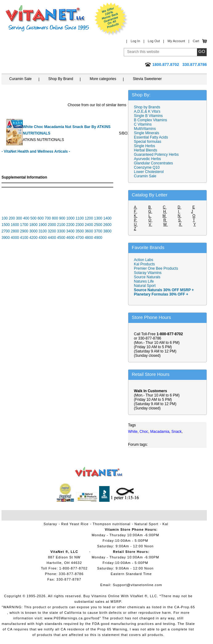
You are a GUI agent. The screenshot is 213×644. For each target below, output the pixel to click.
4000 (15, 238)
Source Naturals (147, 277)
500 (34, 218)
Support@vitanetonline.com (137, 585)
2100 (61, 225)
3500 (80, 231)
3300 (61, 231)
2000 (52, 225)
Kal (165, 524)
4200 (33, 238)
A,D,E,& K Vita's (147, 111)
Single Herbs (145, 146)
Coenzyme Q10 (147, 167)
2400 (89, 225)
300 (19, 218)
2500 (98, 225)
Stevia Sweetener (147, 79)
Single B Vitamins (148, 116)
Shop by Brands (149, 107)
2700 (6, 231)
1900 (43, 225)
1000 (70, 218)
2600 (108, 225)
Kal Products (144, 264)
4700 (80, 238)
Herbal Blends (145, 150)
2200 (70, 225)
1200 (89, 218)
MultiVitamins (145, 129)
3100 (43, 231)
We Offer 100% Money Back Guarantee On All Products (111, 19)
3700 (98, 231)
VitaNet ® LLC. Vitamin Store (99, 472)
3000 (33, 231)
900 (62, 218)
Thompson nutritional (112, 524)
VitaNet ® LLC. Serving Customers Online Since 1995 (47, 18)
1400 (108, 218)
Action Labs (144, 260)
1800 (33, 225)
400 (26, 218)
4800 (89, 238)
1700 (24, 225)
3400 (70, 231)
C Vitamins (143, 124)
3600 (89, 231)
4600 (70, 238)
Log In (135, 41)
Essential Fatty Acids (151, 137)
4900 (98, 238)
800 (55, 218)
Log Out (154, 41)
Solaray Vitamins (148, 273)
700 (48, 218)
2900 (24, 231)
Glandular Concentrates (153, 163)
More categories (103, 79)
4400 (52, 238)
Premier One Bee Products (156, 268)
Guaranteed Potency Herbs (156, 155)
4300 (43, 238)
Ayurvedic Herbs (147, 159)
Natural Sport (145, 286)
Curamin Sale (20, 79)
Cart (196, 41)
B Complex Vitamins (151, 120)
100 (5, 218)
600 (41, 218)
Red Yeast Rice (75, 524)
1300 (98, 218)
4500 (61, 238)
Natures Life (144, 281)
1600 (15, 225)
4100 (24, 238)
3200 (52, 231)
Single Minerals (147, 133)
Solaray (50, 524)
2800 (15, 231)
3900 (6, 238)
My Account (176, 41)
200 (12, 218)
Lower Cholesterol (149, 172)
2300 (80, 225)
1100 (80, 218)
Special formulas (148, 142)
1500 (6, 225)
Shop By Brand (61, 79)
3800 (108, 231)
